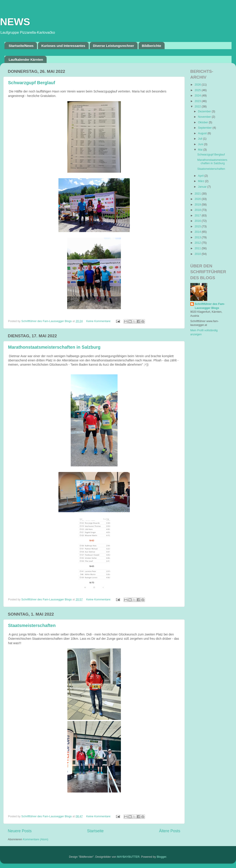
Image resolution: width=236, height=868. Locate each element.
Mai (201, 150)
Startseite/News (21, 46)
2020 (198, 199)
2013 (198, 237)
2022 (198, 107)
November (205, 117)
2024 (198, 96)
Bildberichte (152, 46)
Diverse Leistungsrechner (114, 46)
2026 (198, 85)
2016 (198, 221)
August (203, 133)
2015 (198, 226)
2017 (198, 216)
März (202, 181)
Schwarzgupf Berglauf (32, 83)
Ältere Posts (170, 831)
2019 (198, 205)
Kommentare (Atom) (36, 839)
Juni (201, 144)
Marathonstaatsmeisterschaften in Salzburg (54, 347)
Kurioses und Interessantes (63, 46)
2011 (198, 248)
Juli (201, 139)
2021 (198, 194)
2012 (198, 243)
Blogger (162, 857)
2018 (198, 210)
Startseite (95, 831)
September (205, 128)
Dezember (205, 111)
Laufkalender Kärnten (26, 60)
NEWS (15, 22)
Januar (203, 187)
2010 (198, 254)
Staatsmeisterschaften (32, 625)
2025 (198, 90)
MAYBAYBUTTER (128, 857)
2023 (198, 101)
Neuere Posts (20, 831)
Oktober (203, 122)
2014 (198, 232)
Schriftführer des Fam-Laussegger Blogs (210, 306)
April (201, 176)
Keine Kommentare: (99, 321)
